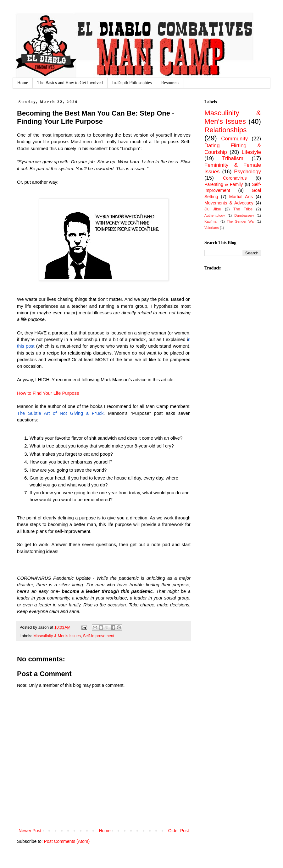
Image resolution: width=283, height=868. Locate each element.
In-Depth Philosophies (132, 83)
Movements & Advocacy (229, 203)
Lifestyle (251, 152)
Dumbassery (244, 215)
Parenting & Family (224, 184)
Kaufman (211, 221)
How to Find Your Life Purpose (48, 393)
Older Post (179, 831)
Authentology (215, 215)
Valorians (212, 228)
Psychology (247, 172)
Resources (170, 83)
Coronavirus (235, 178)
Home (23, 83)
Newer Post (30, 831)
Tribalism (233, 158)
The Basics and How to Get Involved (70, 83)
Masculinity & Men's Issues (57, 636)
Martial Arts (241, 197)
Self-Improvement (99, 636)
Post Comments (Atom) (67, 841)
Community (234, 139)
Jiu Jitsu (213, 209)
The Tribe (243, 209)
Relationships (225, 130)
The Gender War (241, 221)
